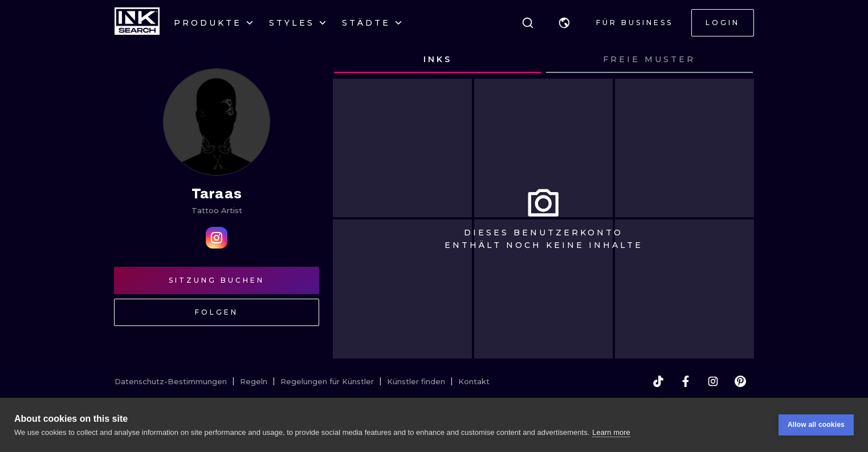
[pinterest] (740, 381)
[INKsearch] (137, 23)
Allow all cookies (816, 425)
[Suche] (528, 23)
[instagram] (713, 381)
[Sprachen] (564, 23)
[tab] (438, 60)
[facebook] (686, 381)
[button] (564, 23)
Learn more (611, 432)
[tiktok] (658, 381)
